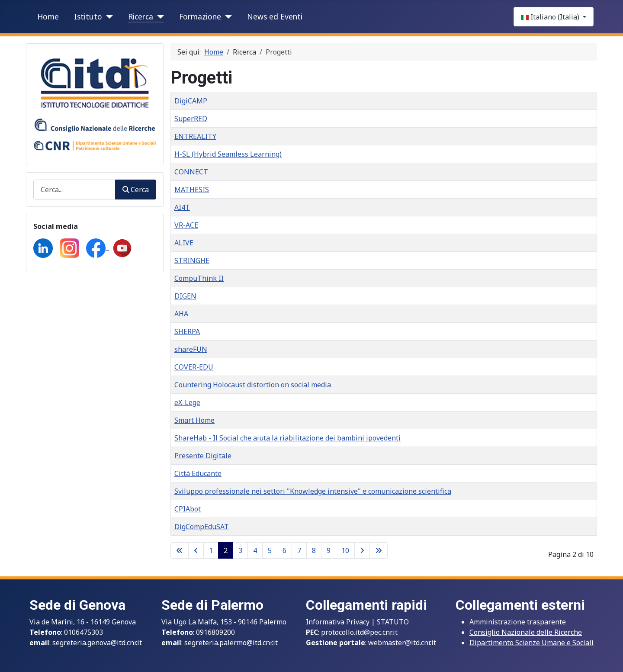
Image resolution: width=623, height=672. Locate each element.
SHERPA (187, 331)
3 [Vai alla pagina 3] (240, 550)
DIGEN (185, 296)
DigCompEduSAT (202, 527)
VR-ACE (186, 225)
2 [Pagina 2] (226, 550)
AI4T (182, 207)
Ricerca (141, 16)
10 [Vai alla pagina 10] (345, 550)
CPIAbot (188, 509)
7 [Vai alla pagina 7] (299, 550)
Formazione (200, 16)
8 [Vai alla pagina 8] (314, 550)
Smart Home (194, 420)
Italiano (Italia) (551, 17)
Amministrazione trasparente (518, 622)
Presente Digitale (203, 456)
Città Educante (198, 473)
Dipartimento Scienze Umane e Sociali (531, 643)
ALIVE (184, 243)
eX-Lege (187, 402)
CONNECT (191, 172)
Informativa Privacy (338, 622)
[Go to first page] (180, 550)
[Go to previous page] (196, 550)
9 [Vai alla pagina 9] (329, 550)
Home (48, 16)
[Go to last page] (379, 550)
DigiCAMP (191, 101)
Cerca (136, 190)
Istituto (88, 16)
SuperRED (191, 119)
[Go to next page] (362, 550)
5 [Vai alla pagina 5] (270, 550)
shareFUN (191, 349)
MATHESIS (192, 190)
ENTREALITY (195, 136)
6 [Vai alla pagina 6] (284, 550)
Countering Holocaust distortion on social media (253, 385)
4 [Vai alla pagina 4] (255, 550)
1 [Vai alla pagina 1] (211, 550)
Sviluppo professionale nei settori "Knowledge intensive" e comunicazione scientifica (313, 491)
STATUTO (393, 622)
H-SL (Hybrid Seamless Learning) (228, 154)
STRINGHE (192, 260)
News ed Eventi (275, 16)
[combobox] (74, 189)
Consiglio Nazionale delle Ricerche (526, 632)
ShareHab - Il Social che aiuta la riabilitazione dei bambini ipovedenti (287, 438)
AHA (181, 314)
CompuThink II (199, 278)
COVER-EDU (194, 367)
